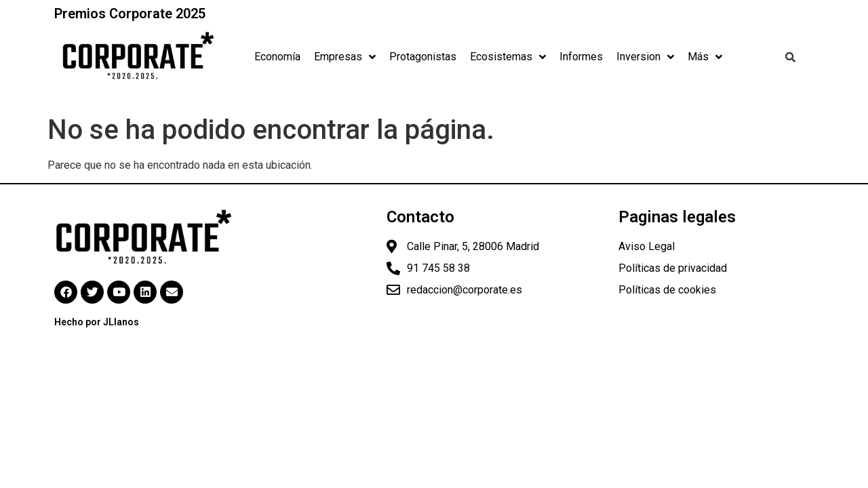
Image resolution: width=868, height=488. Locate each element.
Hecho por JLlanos (97, 322)
